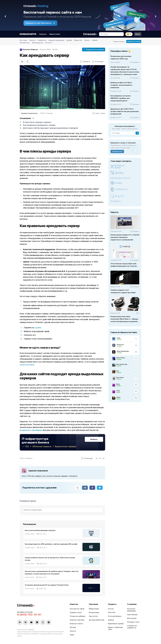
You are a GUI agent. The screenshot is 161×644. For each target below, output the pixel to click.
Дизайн (69, 40)
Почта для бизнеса (115, 616)
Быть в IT (49, 43)
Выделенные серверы (116, 624)
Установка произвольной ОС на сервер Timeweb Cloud (47, 585)
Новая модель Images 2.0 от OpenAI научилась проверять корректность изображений (125, 237)
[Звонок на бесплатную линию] (41, 615)
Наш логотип (93, 616)
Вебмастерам (94, 609)
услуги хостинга (27, 365)
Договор (73, 627)
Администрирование (56, 40)
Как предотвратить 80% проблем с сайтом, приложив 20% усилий (51, 544)
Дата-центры (132, 618)
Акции (72, 635)
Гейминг (95, 40)
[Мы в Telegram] (20, 622)
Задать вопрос (119, 41)
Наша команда (132, 615)
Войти (138, 34)
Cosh (118, 391)
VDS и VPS (112, 612)
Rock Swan (120, 377)
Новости (32, 40)
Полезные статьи (133, 622)
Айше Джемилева (123, 351)
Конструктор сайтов (77, 609)
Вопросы (43, 34)
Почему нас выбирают (78, 616)
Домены (111, 620)
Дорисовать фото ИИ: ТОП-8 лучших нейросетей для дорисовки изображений (125, 111)
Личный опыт (25, 43)
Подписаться (117, 151)
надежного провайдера (32, 430)
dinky (118, 338)
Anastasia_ (120, 345)
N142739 (20, 634)
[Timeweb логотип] (41, 606)
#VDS (42, 113)
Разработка (42, 40)
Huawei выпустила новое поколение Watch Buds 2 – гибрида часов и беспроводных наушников (124, 319)
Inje (117, 371)
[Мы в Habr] (37, 622)
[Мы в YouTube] (31, 622)
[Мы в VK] (25, 622)
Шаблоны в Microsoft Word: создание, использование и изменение (121, 85)
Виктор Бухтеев (122, 364)
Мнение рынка (38, 43)
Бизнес (87, 40)
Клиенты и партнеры (77, 620)
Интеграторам (94, 612)
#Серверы (49, 113)
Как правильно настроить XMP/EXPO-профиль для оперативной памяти (121, 98)
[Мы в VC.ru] (43, 622)
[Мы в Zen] (49, 622)
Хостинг (111, 609)
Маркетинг (78, 40)
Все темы (23, 40)
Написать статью (134, 41)
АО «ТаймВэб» (30, 630)
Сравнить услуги (76, 612)
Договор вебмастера (97, 620)
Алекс (118, 397)
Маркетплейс (55, 34)
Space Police (121, 358)
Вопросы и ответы (76, 624)
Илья (118, 384)
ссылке (37, 328)
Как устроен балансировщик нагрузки (40, 530)
